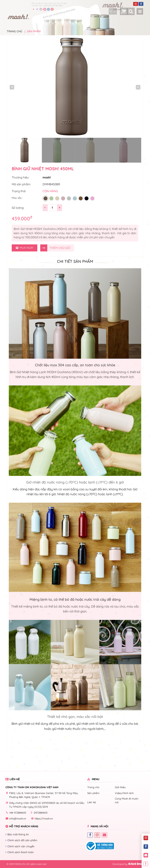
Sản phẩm (34, 31)
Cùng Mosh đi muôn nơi (127, 800)
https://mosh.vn (44, 818)
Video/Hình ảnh (124, 793)
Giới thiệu (120, 787)
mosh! (47, 177)
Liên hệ (92, 802)
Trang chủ (14, 31)
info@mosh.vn (18, 818)
